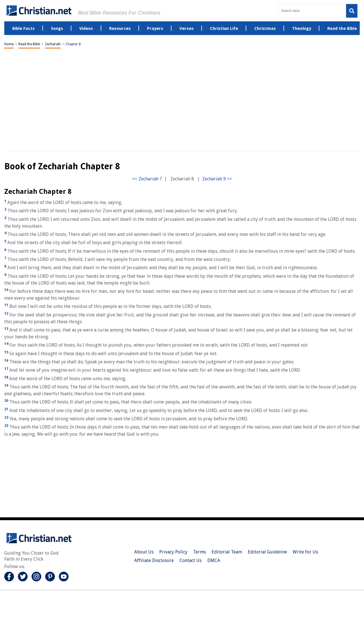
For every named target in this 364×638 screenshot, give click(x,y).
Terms (199, 552)
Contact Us (191, 560)
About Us (144, 552)
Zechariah (53, 44)
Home (9, 44)
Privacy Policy (173, 552)
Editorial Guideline (267, 552)
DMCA (214, 560)
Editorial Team (227, 552)
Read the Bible (29, 44)
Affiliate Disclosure (154, 560)
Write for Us (305, 552)
